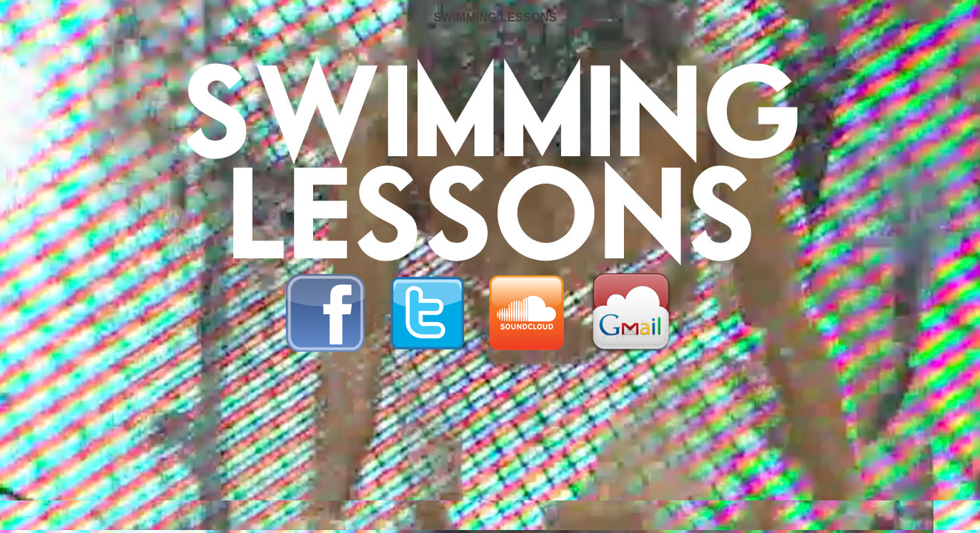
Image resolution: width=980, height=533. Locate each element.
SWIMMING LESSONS (495, 17)
